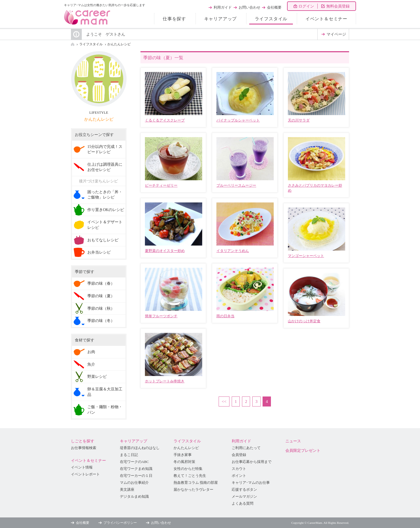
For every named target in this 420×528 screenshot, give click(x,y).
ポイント (239, 476)
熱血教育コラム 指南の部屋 (196, 483)
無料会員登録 (338, 6)
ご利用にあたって (246, 448)
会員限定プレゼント (303, 451)
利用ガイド (223, 7)
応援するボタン (244, 490)
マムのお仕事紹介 (134, 483)
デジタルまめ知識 (134, 497)
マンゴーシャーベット (306, 256)
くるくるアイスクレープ (165, 120)
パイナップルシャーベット (238, 120)
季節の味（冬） (101, 321)
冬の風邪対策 (184, 462)
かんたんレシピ (119, 44)
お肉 (91, 352)
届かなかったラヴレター (193, 490)
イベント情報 (82, 467)
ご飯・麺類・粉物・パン (105, 410)
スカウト (239, 469)
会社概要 (274, 7)
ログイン (306, 6)
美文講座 (127, 490)
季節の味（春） (101, 283)
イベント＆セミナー (326, 19)
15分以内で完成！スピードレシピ (105, 149)
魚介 (91, 364)
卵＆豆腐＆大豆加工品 (105, 392)
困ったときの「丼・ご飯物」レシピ (105, 195)
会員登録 (239, 455)
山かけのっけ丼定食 (304, 321)
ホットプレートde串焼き (165, 381)
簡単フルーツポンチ (161, 316)
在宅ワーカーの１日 (136, 476)
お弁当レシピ (99, 252)
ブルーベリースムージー (236, 185)
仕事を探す (174, 19)
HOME (73, 44)
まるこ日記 (129, 455)
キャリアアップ (221, 19)
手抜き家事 (183, 455)
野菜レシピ (97, 377)
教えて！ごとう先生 (190, 476)
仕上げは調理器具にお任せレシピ (105, 167)
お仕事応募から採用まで (252, 462)
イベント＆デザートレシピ (105, 225)
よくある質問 (243, 504)
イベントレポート (85, 474)
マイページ (336, 34)
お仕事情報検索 (84, 448)
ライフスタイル (271, 19)
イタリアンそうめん (233, 251)
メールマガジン (244, 497)
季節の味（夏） (101, 296)
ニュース (293, 441)
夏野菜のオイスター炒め (165, 251)
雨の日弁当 (225, 316)
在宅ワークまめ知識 (136, 469)
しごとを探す (83, 441)
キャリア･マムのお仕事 (251, 483)
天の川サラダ (299, 120)
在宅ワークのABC (134, 462)
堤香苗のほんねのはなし (140, 448)
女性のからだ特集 (188, 469)
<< (224, 401)
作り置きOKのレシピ (106, 210)
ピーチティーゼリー (161, 185)
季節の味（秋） (101, 308)
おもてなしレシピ (103, 240)
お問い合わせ (249, 7)
